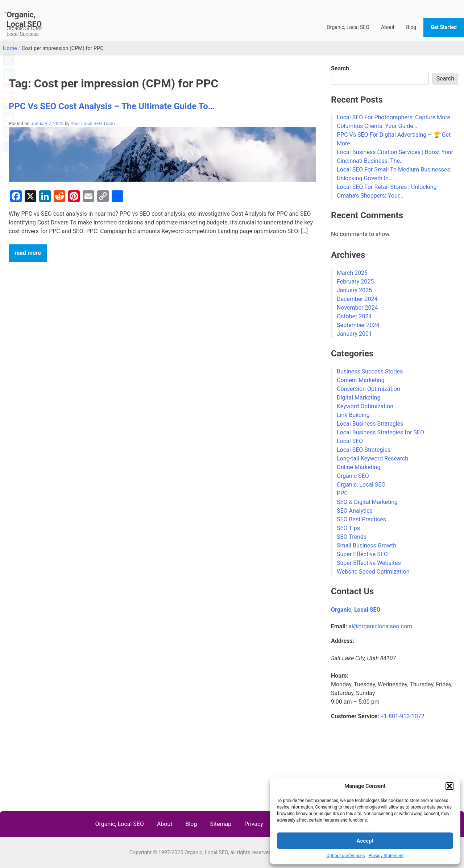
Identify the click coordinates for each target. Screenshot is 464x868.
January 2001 (354, 334)
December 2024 (357, 299)
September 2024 (358, 325)
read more (28, 253)
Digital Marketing (359, 398)
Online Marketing (359, 467)
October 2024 (354, 316)
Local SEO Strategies (364, 450)
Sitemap (221, 824)
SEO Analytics (355, 511)
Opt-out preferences (346, 856)
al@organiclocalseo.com (380, 626)
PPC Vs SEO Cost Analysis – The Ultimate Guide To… (112, 106)
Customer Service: (355, 716)
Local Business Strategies (370, 424)
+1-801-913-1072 (403, 716)
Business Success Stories (370, 371)
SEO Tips (348, 528)
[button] (449, 786)
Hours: (340, 676)
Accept (365, 841)
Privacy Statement (386, 856)
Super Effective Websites (369, 563)
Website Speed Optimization (373, 572)
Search (340, 68)
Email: (339, 626)
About (388, 27)
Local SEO (350, 441)
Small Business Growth (366, 545)
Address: (343, 641)
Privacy (254, 824)
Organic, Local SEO (24, 19)
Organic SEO (353, 476)
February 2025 (355, 282)
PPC (342, 493)
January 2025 (354, 290)
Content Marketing (361, 380)
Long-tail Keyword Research (372, 458)
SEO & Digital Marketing (367, 502)
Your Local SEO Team (93, 123)
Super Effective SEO (362, 554)
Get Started (444, 27)
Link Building (353, 415)
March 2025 (352, 273)
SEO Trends (352, 537)
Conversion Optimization (368, 389)
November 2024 (357, 308)
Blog (411, 27)
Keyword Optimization (365, 406)
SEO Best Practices (361, 519)
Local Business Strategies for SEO (380, 432)
